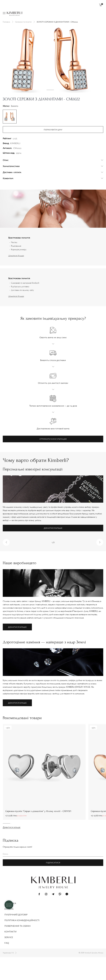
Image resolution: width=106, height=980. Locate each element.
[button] (6, 565)
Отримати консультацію (53, 462)
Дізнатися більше (16, 279)
